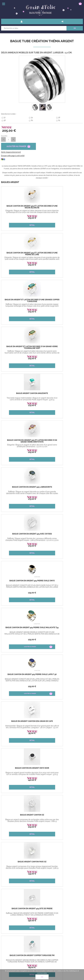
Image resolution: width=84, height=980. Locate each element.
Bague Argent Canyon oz (62, 487)
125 (22, 405)
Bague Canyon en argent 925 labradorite (22, 347)
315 (62, 874)
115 (59, 827)
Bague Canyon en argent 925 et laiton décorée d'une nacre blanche (22, 208)
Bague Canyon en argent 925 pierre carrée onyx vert (62, 675)
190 (62, 546)
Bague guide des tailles (31, 943)
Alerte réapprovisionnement (11, 152)
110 (22, 780)
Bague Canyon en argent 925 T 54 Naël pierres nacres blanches (63, 816)
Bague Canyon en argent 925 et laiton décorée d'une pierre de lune (62, 208)
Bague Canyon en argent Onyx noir (21, 487)
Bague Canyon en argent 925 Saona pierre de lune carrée (21, 863)
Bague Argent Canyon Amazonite (22, 300)
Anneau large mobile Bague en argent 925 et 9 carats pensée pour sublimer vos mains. (62, 868)
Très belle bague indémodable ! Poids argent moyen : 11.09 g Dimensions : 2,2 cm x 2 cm (22, 634)
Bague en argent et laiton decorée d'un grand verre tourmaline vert (62, 254)
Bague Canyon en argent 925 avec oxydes (63, 347)
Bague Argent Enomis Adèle (22, 768)
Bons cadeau (7, 933)
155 (62, 686)
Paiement (6, 938)
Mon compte (27, 938)
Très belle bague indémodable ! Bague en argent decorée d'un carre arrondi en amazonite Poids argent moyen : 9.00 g (22, 306)
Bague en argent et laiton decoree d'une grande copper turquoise (22, 254)
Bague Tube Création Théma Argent (42, 41)
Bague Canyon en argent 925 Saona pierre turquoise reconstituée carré (21, 723)
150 (63, 733)
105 (22, 218)
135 (22, 546)
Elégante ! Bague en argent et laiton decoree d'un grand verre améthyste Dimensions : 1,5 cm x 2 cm (62, 306)
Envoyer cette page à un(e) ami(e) (13, 156)
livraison (26, 933)
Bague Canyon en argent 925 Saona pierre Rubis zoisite (21, 816)
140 (21, 499)
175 (22, 312)
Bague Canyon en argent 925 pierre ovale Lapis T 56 (21, 441)
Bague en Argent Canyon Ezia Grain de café (62, 441)
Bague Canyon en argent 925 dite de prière (62, 535)
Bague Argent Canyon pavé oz (22, 534)
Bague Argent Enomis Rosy (62, 721)
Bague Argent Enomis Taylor (62, 628)
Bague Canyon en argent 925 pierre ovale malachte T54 (62, 394)
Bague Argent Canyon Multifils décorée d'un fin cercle (22, 628)
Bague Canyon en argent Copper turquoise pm (22, 582)
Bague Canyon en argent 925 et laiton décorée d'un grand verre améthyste (63, 301)
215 (62, 499)
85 (22, 686)
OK (42, 977)
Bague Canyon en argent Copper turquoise (62, 582)
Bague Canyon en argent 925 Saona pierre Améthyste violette (62, 769)
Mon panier (7, 943)
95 (62, 452)
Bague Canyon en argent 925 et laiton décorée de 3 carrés (22, 675)
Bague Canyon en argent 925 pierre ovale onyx (21, 394)
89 (22, 593)
